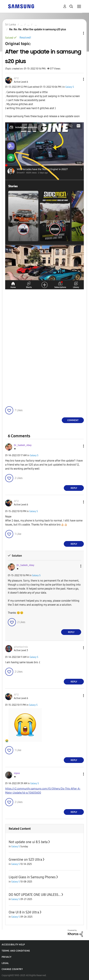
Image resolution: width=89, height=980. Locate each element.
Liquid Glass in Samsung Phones (32, 877)
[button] (78, 79)
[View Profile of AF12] (16, 78)
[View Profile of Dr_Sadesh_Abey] (23, 445)
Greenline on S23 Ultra (25, 860)
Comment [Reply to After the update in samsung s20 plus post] (73, 420)
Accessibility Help (13, 945)
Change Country (12, 969)
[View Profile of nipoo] (17, 773)
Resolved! (25, 38)
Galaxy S (70, 87)
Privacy (7, 957)
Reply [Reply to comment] (74, 488)
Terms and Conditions (16, 951)
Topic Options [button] (78, 33)
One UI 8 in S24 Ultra (24, 912)
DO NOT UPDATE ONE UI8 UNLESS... (35, 895)
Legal (5, 963)
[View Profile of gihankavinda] (21, 647)
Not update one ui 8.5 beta (28, 842)
